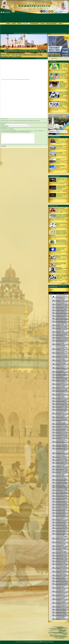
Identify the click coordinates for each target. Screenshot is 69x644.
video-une (59, 631)
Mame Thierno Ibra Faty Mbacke (56, 636)
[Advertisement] (24, 69)
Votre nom (3, 125)
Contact (14, 23)
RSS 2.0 (43, 642)
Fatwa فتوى (58, 628)
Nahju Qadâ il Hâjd (52, 633)
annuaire (61, 631)
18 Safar (59, 628)
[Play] (51, 293)
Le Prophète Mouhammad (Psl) (56, 632)
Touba (61, 23)
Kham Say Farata (60, 635)
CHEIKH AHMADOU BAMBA (59, 636)
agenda (46, 642)
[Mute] (65, 293)
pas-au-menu (64, 632)
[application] (59, 293)
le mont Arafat (56, 634)
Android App (51, 642)
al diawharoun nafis (63, 627)
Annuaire (38, 642)
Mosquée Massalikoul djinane (61, 638)
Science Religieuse (52, 23)
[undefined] (53, 297)
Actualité (26, 23)
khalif (58, 634)
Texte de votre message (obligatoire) (8, 129)
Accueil (8, 23)
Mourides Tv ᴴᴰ (54, 636)
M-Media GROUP (54, 58)
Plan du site (30, 642)
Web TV (54, 628)
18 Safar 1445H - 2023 (58, 629)
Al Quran (42, 23)
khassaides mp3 (34, 23)
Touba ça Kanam (53, 629)
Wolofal (51, 633)
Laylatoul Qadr (64, 636)
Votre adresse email (5, 126)
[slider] (61, 293)
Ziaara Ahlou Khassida (52, 630)
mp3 (58, 633)
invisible (60, 633)
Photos (19, 23)
